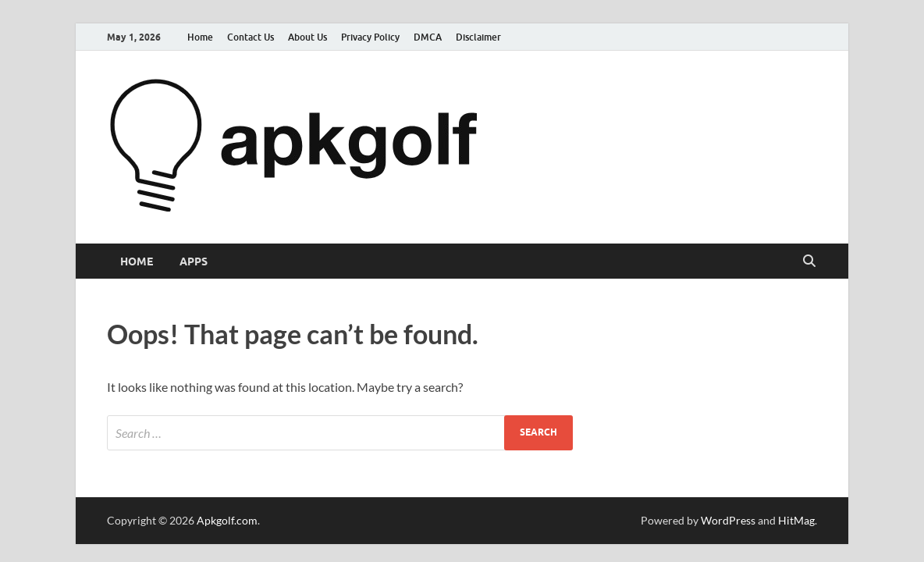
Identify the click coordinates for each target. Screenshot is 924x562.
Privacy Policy (370, 37)
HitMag (796, 520)
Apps (194, 261)
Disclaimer (478, 37)
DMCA (428, 37)
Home (200, 37)
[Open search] (809, 261)
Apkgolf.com (227, 520)
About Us (307, 37)
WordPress (728, 520)
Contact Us (251, 37)
